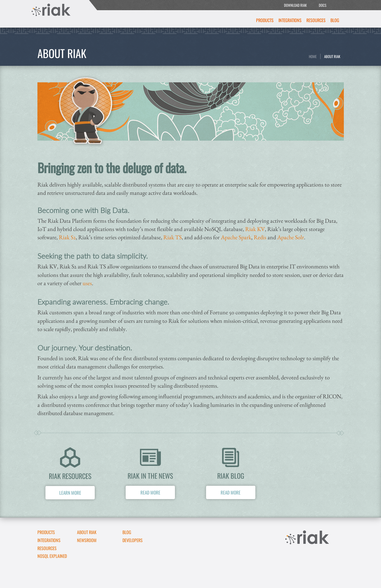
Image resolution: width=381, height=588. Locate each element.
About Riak (332, 56)
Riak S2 (67, 237)
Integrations (290, 20)
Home (313, 56)
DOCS (323, 5)
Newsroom (87, 540)
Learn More (70, 493)
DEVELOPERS (133, 540)
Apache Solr (291, 237)
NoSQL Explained (52, 556)
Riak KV (255, 229)
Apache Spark (236, 237)
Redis (260, 237)
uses (87, 283)
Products (265, 20)
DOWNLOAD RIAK (295, 5)
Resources (316, 20)
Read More (150, 492)
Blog (335, 20)
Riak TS (173, 237)
